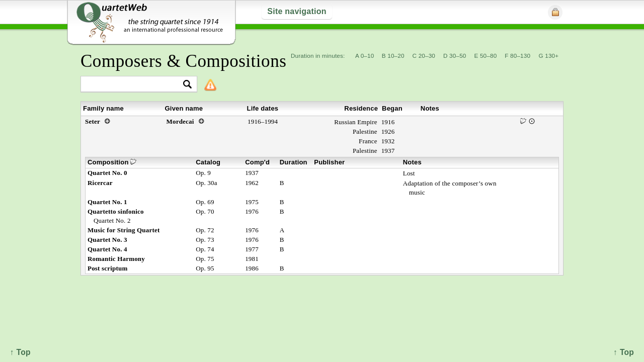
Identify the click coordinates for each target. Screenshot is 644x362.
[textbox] (135, 85)
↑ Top (624, 352)
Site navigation (297, 11)
